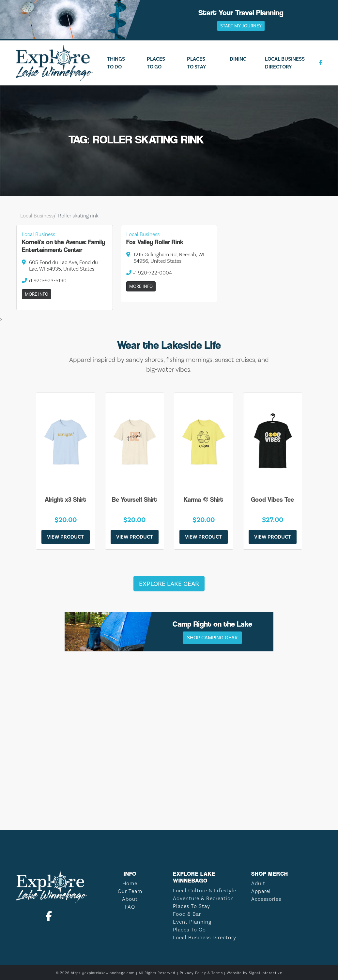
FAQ (130, 907)
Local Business (37, 216)
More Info (37, 294)
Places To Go (156, 63)
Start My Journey (241, 26)
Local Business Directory (285, 63)
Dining (238, 59)
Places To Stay (196, 63)
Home (130, 883)
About (130, 899)
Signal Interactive (266, 973)
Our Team (130, 891)
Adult (258, 883)
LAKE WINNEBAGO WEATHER (169, 790)
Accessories (266, 899)
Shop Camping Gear (212, 638)
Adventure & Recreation (203, 898)
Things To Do (116, 63)
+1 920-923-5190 (44, 281)
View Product (65, 537)
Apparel (261, 891)
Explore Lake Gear (169, 584)
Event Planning (192, 922)
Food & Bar (187, 914)
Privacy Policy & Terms (201, 973)
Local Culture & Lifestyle (205, 891)
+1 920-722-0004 (149, 273)
